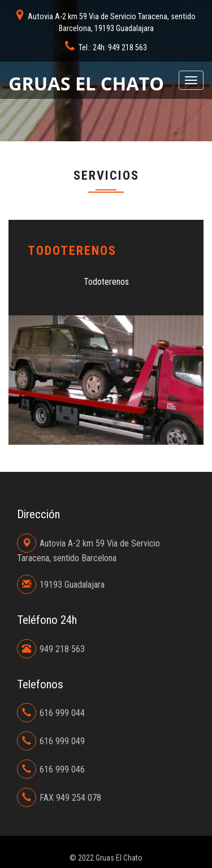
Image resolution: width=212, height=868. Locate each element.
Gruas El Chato (86, 83)
